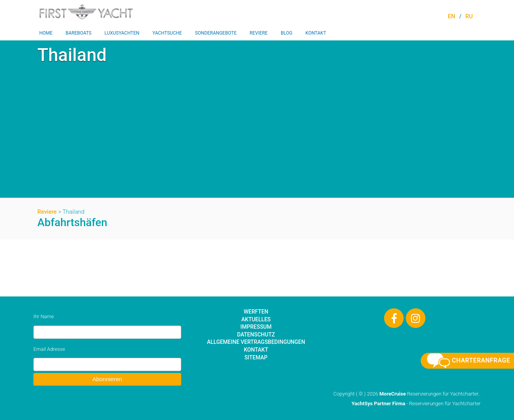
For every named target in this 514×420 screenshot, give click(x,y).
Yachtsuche (167, 33)
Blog (287, 33)
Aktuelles (256, 319)
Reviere (259, 33)
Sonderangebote (216, 33)
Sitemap (256, 357)
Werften (256, 312)
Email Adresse (49, 349)
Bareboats (79, 33)
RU (469, 16)
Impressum (256, 327)
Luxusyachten (122, 33)
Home (46, 33)
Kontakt (316, 33)
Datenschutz (256, 335)
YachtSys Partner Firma (378, 403)
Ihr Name (44, 316)
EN (452, 16)
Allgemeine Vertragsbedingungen (256, 342)
